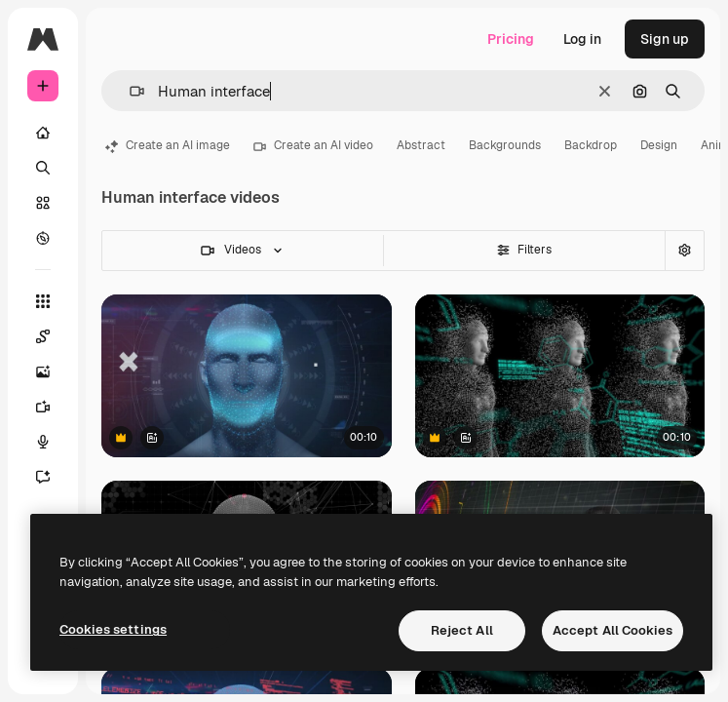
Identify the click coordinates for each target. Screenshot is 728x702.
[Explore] (43, 238)
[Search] (43, 168)
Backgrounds (505, 145)
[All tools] (43, 301)
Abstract (421, 145)
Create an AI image (168, 145)
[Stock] (43, 203)
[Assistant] (53, 477)
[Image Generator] (53, 371)
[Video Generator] (53, 407)
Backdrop (591, 145)
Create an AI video (313, 145)
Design (659, 145)
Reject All (462, 630)
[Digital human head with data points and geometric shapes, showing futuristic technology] (247, 376)
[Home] (43, 133)
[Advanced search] (684, 251)
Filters (524, 250)
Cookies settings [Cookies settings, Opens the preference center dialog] (113, 629)
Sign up (665, 39)
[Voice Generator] (53, 442)
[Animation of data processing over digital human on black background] (560, 376)
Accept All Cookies (613, 630)
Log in (582, 39)
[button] (129, 91)
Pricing (511, 39)
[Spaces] (53, 336)
